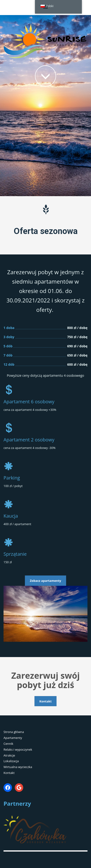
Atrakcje (9, 755)
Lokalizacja (11, 761)
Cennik (8, 744)
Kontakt (9, 773)
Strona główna (14, 732)
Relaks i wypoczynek (18, 749)
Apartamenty (13, 738)
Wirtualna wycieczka (18, 767)
